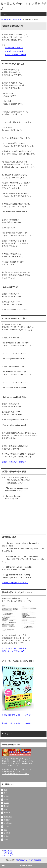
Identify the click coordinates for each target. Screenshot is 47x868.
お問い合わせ (8, 853)
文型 (6, 790)
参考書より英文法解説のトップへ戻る (17, 723)
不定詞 (6, 803)
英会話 (6, 840)
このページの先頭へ (26, 866)
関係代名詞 (17, 19)
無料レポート (8, 851)
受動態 (6, 800)
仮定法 (6, 826)
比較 (6, 830)
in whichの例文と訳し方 (14, 48)
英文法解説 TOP (6, 19)
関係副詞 (7, 820)
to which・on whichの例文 (15, 51)
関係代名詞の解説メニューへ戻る (15, 583)
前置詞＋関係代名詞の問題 (15, 55)
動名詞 (6, 806)
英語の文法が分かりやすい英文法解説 (29, 860)
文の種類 (7, 833)
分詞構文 (7, 813)
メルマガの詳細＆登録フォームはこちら (16, 774)
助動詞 (6, 796)
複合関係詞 (8, 823)
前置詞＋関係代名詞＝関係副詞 (14, 462)
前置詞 (6, 836)
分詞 (6, 809)
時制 (6, 793)
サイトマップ (8, 855)
